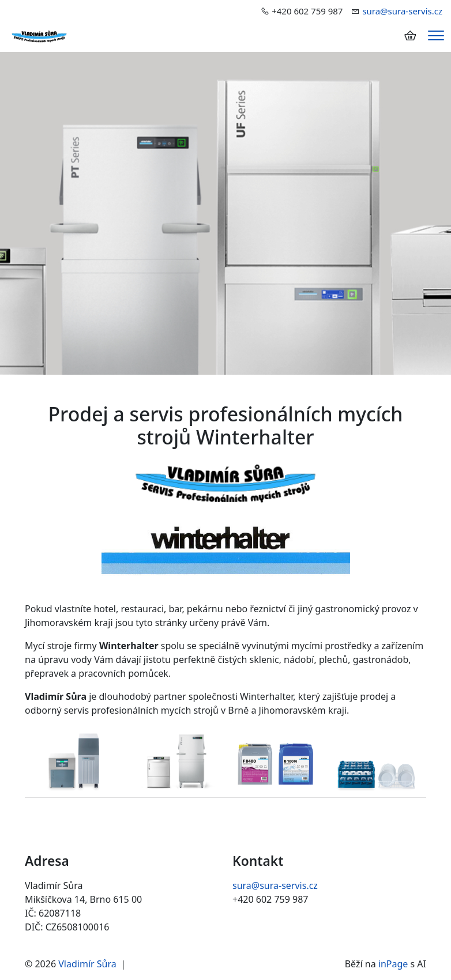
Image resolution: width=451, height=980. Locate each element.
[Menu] (436, 35)
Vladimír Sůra (87, 964)
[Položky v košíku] (410, 36)
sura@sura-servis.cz (402, 11)
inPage (393, 964)
